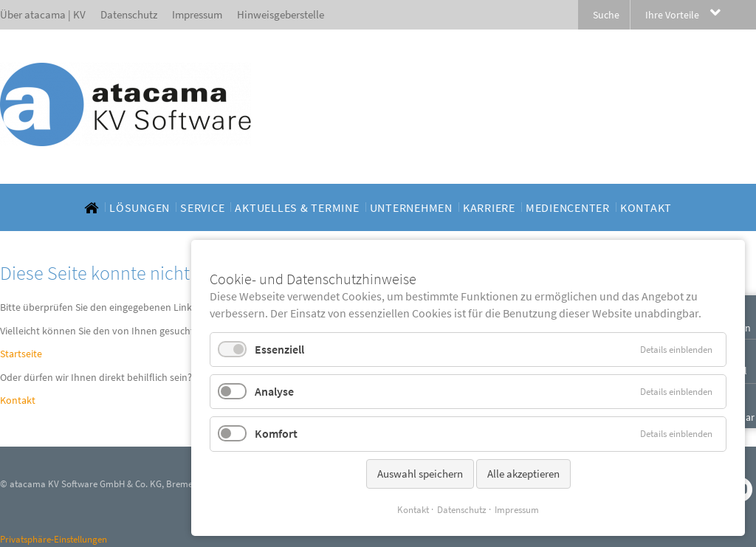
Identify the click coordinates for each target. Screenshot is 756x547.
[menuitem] (92, 207)
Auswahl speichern (420, 474)
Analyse (274, 391)
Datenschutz (462, 510)
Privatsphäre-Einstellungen (54, 539)
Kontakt (18, 400)
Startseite (21, 354)
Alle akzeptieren (523, 474)
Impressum (517, 510)
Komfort (276, 433)
